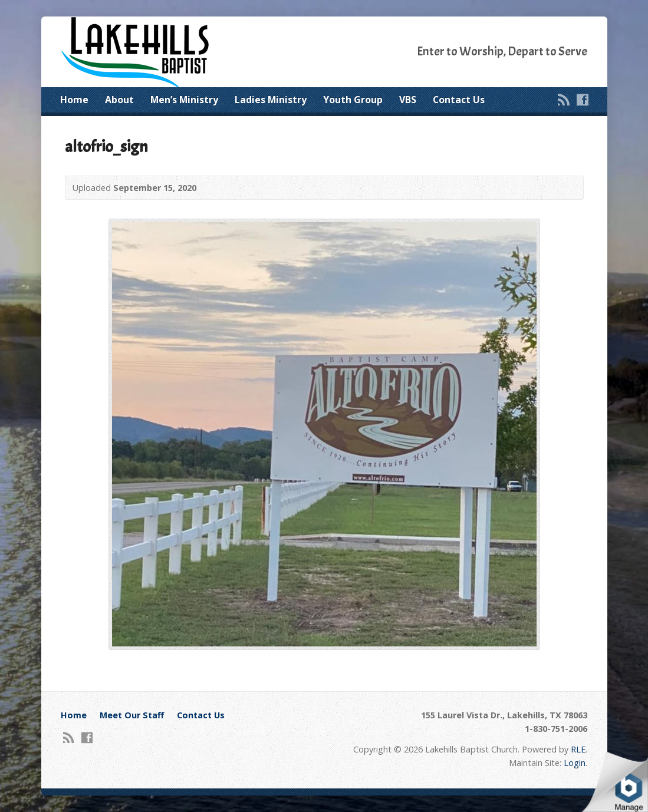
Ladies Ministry (271, 100)
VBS (408, 100)
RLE (578, 749)
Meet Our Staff (132, 715)
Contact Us (459, 100)
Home (74, 100)
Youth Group (353, 100)
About (119, 100)
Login (575, 763)
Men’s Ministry (184, 100)
